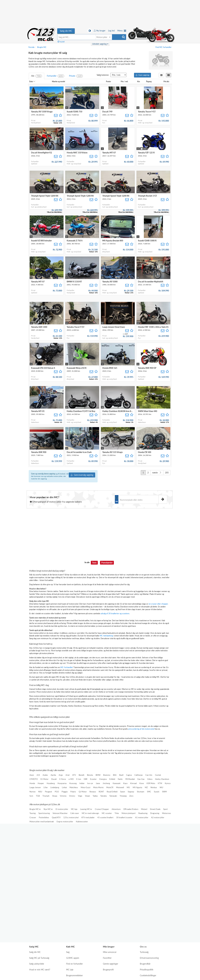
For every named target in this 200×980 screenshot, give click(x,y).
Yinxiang (123, 796)
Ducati (54, 779)
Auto (110, 954)
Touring (33, 813)
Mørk (100, 954)
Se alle (87, 562)
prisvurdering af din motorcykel (141, 729)
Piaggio (65, 792)
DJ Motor (44, 779)
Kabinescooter (82, 822)
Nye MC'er (48, 809)
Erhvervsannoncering (149, 894)
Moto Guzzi (86, 787)
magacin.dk (105, 941)
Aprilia (53, 775)
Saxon (123, 792)
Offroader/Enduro (131, 809)
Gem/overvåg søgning (82, 475)
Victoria (63, 796)
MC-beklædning (106, 636)
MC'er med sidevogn (90, 813)
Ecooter (93, 779)
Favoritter (107, 894)
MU (128, 787)
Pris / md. (125, 81)
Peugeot (48, 792)
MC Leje (70, 905)
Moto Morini (98, 787)
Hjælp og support (148, 917)
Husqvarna (62, 783)
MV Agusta (137, 787)
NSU (40, 792)
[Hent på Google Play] (129, 867)
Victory (72, 796)
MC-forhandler (67, 667)
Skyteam (141, 792)
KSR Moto (151, 783)
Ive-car (90, 783)
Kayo (125, 783)
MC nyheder (72, 917)
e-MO (71, 779)
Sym (31, 796)
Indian (82, 783)
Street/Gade (155, 809)
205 (167, 473)
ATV (74, 775)
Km (139, 81)
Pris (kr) (167, 81)
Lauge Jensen (35, 787)
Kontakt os (145, 923)
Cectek (158, 775)
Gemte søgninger (111, 900)
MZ (146, 787)
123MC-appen (73, 894)
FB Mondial (130, 779)
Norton (32, 792)
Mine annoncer (110, 888)
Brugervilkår (145, 900)
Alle (36, 76)
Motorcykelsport (129, 813)
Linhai (64, 787)
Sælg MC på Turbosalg (39, 894)
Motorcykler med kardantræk (42, 822)
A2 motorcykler (158, 817)
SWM (164, 792)
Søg (68, 888)
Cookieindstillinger (148, 911)
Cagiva (129, 775)
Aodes (45, 775)
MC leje (74, 809)
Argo (61, 775)
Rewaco (93, 792)
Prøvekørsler (107, 563)
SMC (149, 792)
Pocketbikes (44, 817)
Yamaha (103, 796)
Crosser (33, 817)
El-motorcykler (62, 809)
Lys (91, 954)
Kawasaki (117, 783)
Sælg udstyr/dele (37, 900)
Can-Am (149, 775)
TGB (38, 796)
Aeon (32, 775)
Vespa (55, 796)
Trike (117, 813)
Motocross (166, 813)
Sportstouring (44, 813)
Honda (32, 783)
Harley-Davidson (162, 779)
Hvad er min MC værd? (40, 905)
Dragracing (155, 813)
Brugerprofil (108, 905)
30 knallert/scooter (124, 817)
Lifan (46, 787)
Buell (121, 775)
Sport (165, 809)
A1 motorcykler (142, 817)
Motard (144, 809)
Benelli (81, 775)
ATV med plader (88, 817)
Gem (142, 75)
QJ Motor (83, 792)
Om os (143, 882)
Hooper (41, 783)
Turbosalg (144, 888)
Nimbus (154, 787)
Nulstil (61, 42)
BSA (115, 775)
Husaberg (51, 783)
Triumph (46, 796)
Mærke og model (59, 81)
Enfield (112, 779)
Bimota (90, 775)
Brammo (107, 775)
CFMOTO (34, 779)
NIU (161, 787)
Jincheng (106, 783)
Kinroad (133, 783)
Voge (80, 796)
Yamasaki (113, 796)
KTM (160, 783)
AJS (38, 775)
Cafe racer (75, 813)
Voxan (87, 796)
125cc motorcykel (71, 817)
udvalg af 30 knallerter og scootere (115, 613)
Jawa (98, 783)
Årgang (150, 81)
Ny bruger (100, 31)
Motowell (120, 787)
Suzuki (157, 792)
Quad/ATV (56, 817)
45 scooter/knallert (105, 817)
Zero (131, 796)
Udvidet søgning (100, 44)
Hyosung (73, 783)
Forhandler (55, 76)
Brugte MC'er (35, 809)
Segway (131, 792)
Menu (122, 31)
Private (76, 76)
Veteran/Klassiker (60, 813)
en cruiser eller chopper (158, 604)
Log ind (111, 31)
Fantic (120, 779)
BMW (98, 775)
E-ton (79, 779)
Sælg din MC (66, 31)
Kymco (168, 783)
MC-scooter (107, 813)
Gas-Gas (141, 779)
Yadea (95, 796)
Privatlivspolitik (147, 905)
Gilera (150, 779)
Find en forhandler (74, 900)
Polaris (73, 792)
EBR (86, 779)
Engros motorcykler (65, 822)
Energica (103, 779)
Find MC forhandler (164, 47)
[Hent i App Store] (104, 867)
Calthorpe (139, 775)
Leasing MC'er (86, 809)
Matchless (74, 787)
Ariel (68, 775)
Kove (142, 783)
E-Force (63, 779)
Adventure (116, 809)
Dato (32, 81)
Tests (94, 563)
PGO (57, 792)
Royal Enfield (112, 792)
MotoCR (110, 787)
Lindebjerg (55, 787)
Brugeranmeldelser (74, 911)
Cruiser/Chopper (102, 809)
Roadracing (143, 813)
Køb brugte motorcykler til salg (42, 34)
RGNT (101, 792)
